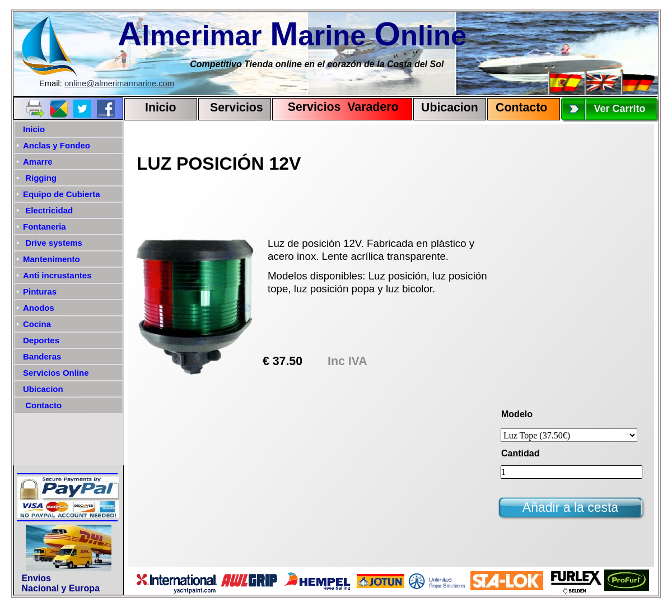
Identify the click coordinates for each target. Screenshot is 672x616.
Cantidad (520, 453)
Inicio (161, 108)
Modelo (517, 414)
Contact (518, 108)
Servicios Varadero (338, 107)
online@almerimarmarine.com (119, 83)
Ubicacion (450, 108)
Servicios (237, 108)
